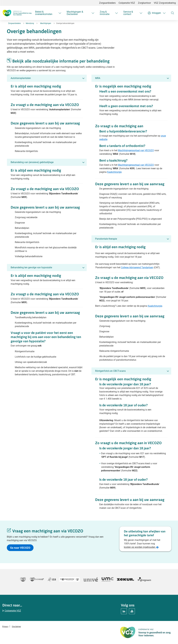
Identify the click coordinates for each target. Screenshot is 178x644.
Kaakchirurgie (114, 172)
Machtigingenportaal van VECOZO (136, 150)
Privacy (5, 626)
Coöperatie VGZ (127, 3)
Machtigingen (46, 23)
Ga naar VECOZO (20, 548)
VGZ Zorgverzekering (165, 3)
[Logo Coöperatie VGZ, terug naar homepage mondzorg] (17, 13)
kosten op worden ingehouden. (140, 547)
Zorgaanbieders (107, 3)
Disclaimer (16, 626)
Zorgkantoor (144, 3)
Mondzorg (30, 23)
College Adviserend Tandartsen (137, 267)
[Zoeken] (173, 13)
